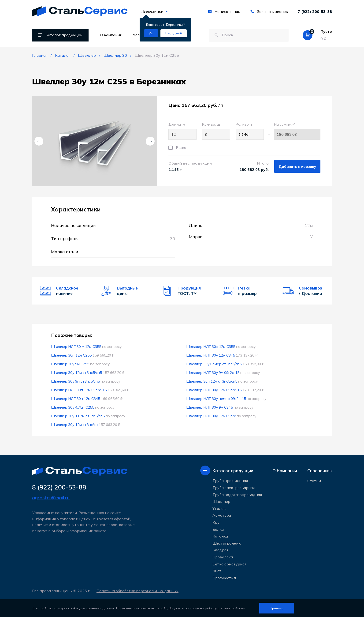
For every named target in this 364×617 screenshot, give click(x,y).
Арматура (222, 515)
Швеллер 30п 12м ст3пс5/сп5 (212, 381)
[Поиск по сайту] (249, 35)
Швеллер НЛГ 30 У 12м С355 (76, 346)
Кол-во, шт (216, 131)
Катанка (220, 536)
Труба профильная (230, 481)
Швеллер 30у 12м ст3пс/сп (74, 425)
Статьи (314, 481)
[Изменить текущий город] (174, 33)
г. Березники (154, 11)
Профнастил (224, 578)
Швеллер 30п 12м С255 (71, 355)
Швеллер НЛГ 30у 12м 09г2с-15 (214, 390)
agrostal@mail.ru (51, 498)
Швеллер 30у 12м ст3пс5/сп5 (76, 372)
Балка (218, 529)
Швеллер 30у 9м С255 (70, 364)
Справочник (320, 471)
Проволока (223, 557)
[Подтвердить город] (151, 33)
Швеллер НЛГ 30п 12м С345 (76, 399)
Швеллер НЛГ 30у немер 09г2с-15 (216, 399)
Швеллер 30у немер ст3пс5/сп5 (214, 364)
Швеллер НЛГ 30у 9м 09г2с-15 (213, 372)
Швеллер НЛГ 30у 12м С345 (211, 355)
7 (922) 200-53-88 (315, 11)
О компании (111, 35)
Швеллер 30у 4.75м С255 (73, 407)
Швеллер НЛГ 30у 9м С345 (210, 407)
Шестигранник (227, 543)
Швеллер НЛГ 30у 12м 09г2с (211, 416)
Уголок (219, 508)
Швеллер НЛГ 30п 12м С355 (211, 346)
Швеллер (221, 501)
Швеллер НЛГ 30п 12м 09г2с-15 (79, 390)
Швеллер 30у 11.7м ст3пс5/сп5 (78, 416)
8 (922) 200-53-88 (59, 487)
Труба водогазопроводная (237, 495)
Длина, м (182, 131)
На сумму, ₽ (297, 131)
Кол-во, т (250, 131)
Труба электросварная (234, 488)
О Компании (285, 471)
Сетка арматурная (229, 564)
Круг (217, 522)
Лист (217, 571)
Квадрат (221, 550)
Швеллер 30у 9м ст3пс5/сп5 (75, 381)
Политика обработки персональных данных (137, 591)
